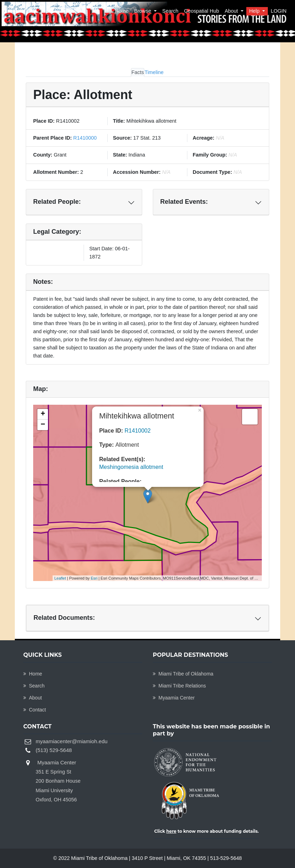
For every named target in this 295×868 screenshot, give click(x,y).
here (171, 831)
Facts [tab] (137, 72)
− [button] (43, 425)
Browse (143, 11)
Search (170, 11)
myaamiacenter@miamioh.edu (72, 741)
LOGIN (279, 11)
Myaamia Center (174, 698)
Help (255, 11)
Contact (35, 710)
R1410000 (84, 138)
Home (122, 11)
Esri (94, 578)
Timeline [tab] (154, 72)
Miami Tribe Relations (179, 686)
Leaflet (60, 578)
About (232, 11)
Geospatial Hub (201, 11)
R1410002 (138, 431)
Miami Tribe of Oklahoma (183, 674)
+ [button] (43, 414)
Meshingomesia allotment (131, 467)
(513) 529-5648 (54, 750)
